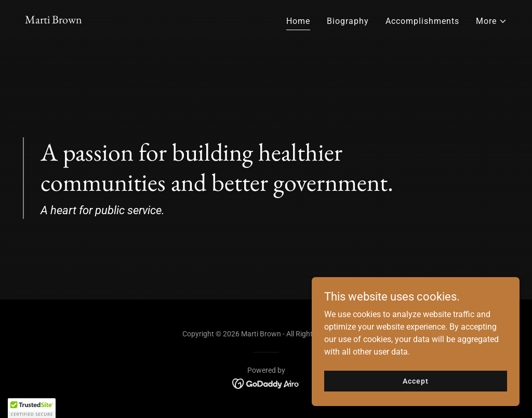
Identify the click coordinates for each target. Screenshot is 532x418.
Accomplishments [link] (422, 21)
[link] (54, 21)
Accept (415, 381)
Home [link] (298, 21)
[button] (491, 21)
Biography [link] (348, 21)
